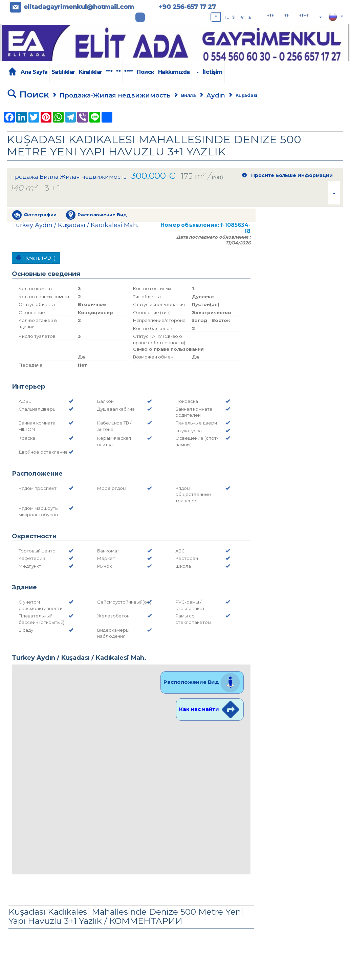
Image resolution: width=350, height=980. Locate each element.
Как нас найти (210, 709)
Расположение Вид (202, 682)
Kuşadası (247, 95)
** (286, 17)
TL (226, 17)
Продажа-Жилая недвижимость (115, 95)
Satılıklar (63, 72)
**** (304, 17)
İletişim (213, 72)
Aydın (216, 95)
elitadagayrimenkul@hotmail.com (79, 7)
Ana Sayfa (34, 72)
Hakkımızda (174, 72)
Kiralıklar (91, 72)
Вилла (189, 95)
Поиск (146, 72)
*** (270, 17)
